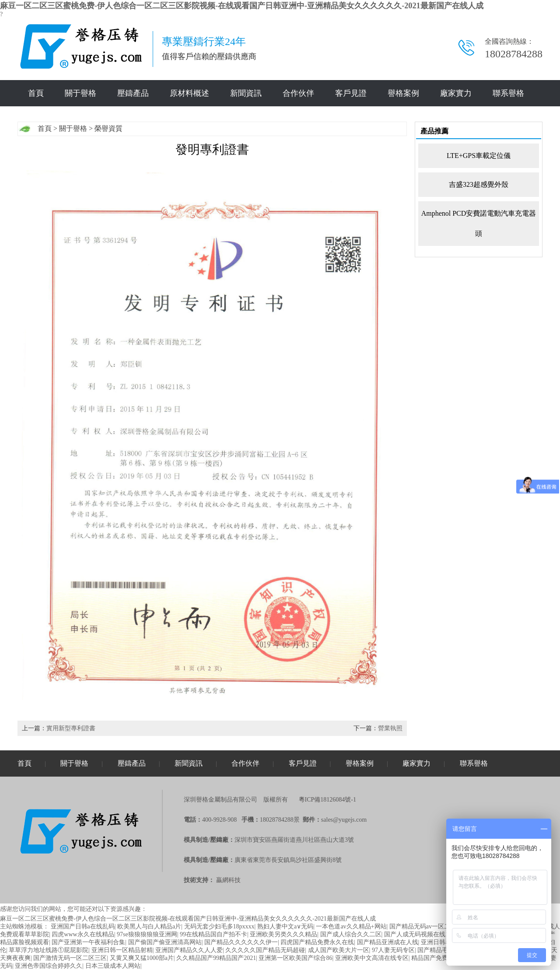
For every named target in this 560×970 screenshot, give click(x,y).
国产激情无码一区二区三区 (70, 958)
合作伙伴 (298, 93)
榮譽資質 (108, 128)
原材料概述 (189, 93)
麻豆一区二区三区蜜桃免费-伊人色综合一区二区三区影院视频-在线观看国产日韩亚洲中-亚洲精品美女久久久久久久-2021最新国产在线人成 (242, 6)
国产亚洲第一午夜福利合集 (88, 942)
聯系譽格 (508, 93)
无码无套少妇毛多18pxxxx (219, 926)
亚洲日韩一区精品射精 (122, 950)
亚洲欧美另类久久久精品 (283, 934)
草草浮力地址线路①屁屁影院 (49, 950)
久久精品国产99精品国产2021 (216, 958)
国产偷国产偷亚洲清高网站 (165, 942)
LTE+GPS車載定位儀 (479, 156)
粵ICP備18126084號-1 (327, 800)
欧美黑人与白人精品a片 (149, 926)
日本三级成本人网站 (113, 966)
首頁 (36, 93)
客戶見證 (351, 93)
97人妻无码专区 (393, 950)
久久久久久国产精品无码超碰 (265, 950)
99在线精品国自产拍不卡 (213, 934)
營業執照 (390, 728)
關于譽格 (80, 93)
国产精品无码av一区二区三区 (429, 926)
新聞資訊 (246, 93)
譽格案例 (403, 93)
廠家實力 (456, 93)
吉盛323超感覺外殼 (479, 184)
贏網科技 (228, 880)
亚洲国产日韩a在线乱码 (83, 926)
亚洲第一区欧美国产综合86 (295, 958)
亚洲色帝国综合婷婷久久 (49, 966)
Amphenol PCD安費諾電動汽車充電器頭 (479, 223)
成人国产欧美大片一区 (339, 950)
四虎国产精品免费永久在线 (317, 942)
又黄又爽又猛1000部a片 (142, 958)
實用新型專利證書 (71, 728)
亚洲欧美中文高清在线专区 (372, 958)
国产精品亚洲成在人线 (388, 942)
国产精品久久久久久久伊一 (241, 942)
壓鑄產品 (133, 93)
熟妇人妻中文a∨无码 (285, 926)
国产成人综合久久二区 (351, 934)
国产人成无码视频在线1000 (421, 934)
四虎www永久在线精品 (83, 934)
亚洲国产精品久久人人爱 (189, 950)
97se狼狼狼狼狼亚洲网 (147, 934)
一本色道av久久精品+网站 (351, 926)
